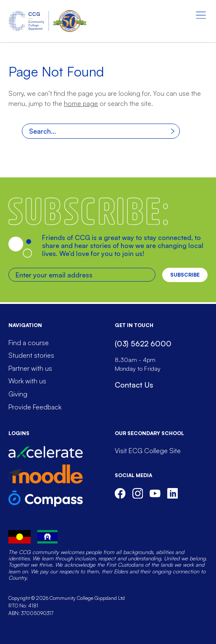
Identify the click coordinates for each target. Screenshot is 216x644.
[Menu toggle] (201, 15)
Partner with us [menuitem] (30, 368)
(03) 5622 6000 (143, 343)
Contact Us (134, 385)
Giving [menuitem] (18, 394)
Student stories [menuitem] (31, 355)
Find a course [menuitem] (29, 343)
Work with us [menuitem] (27, 381)
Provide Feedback (35, 407)
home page (81, 103)
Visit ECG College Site (148, 451)
